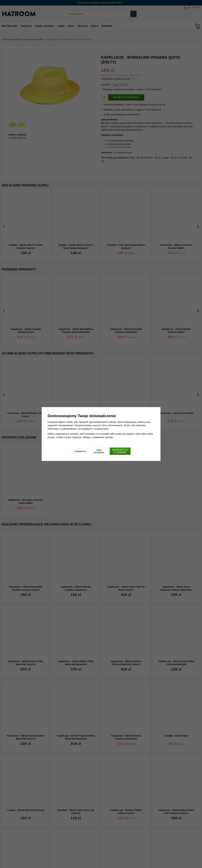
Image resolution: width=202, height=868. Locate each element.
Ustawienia (80, 451)
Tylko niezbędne (99, 451)
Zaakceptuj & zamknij (120, 451)
